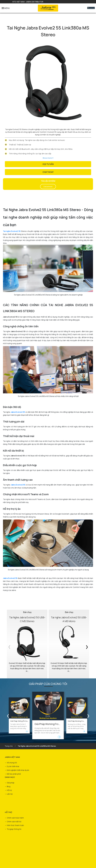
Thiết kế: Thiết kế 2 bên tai (20, 145)
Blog (9, 786)
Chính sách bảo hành (15, 818)
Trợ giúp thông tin (14, 829)
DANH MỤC (10, 777)
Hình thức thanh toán (15, 825)
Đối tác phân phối (14, 774)
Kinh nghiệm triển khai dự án (18, 770)
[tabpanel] (48, 83)
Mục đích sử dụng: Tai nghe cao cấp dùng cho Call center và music (37, 140)
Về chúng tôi (12, 763)
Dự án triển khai (13, 766)
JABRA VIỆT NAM (12, 757)
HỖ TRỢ (8, 812)
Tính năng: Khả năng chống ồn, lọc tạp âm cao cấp (30, 154)
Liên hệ (10, 794)
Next (86, 644)
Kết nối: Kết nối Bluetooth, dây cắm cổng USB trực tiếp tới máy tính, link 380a (41, 149)
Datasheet (48, 187)
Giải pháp (11, 783)
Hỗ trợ (9, 790)
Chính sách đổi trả (14, 822)
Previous (10, 644)
